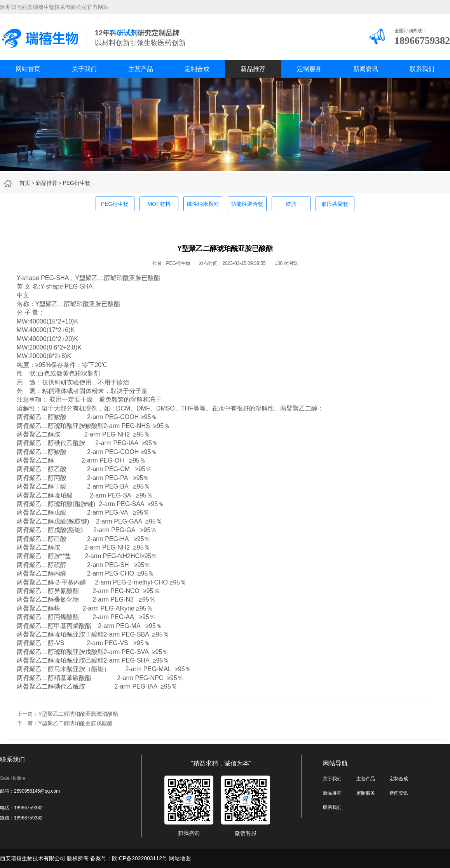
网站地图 (180, 858)
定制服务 (309, 69)
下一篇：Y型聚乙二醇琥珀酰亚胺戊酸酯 (65, 723)
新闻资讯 (366, 69)
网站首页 (28, 69)
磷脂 (291, 204)
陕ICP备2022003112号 (140, 858)
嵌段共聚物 (335, 204)
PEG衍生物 (77, 183)
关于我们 (84, 69)
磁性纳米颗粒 (203, 204)
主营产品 (141, 69)
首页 (25, 183)
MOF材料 (159, 204)
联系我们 (422, 69)
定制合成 (197, 69)
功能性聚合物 (247, 204)
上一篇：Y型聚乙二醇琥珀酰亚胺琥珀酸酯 (67, 714)
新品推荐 (253, 69)
